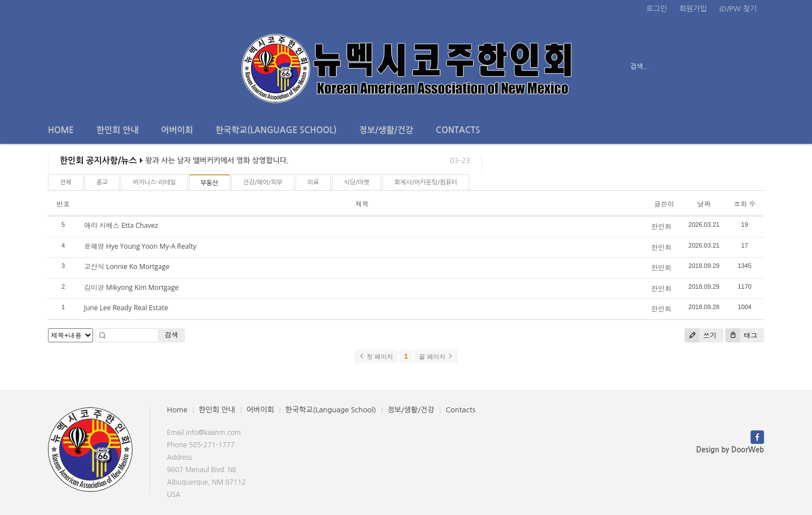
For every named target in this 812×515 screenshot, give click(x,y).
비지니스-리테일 (154, 182)
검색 (171, 335)
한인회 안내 (118, 130)
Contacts (458, 130)
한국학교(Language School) (276, 130)
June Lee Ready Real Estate (126, 308)
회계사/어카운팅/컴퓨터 (426, 182)
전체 (66, 182)
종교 (102, 182)
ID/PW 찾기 (738, 9)
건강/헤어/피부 (263, 182)
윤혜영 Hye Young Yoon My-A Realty (140, 246)
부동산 (209, 183)
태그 (741, 335)
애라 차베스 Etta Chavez (121, 225)
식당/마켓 (357, 182)
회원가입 (693, 9)
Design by (730, 450)
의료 (313, 182)
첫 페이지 (376, 356)
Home (61, 130)
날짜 (704, 204)
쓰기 (701, 335)
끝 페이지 (436, 356)
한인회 (661, 226)
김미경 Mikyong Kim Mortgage (131, 287)
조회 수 (745, 204)
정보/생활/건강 (386, 130)
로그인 (657, 9)
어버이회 (177, 130)
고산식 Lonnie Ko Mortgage (127, 267)
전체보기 (80, 67)
